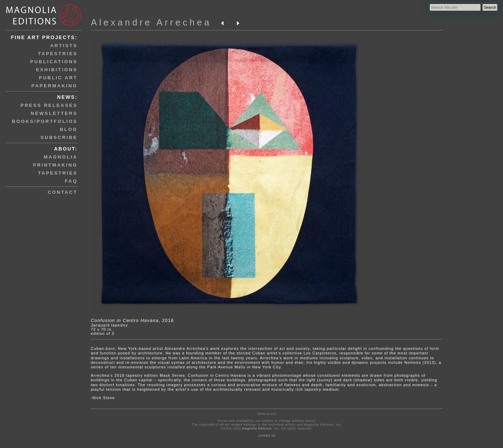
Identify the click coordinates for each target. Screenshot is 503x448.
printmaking (55, 165)
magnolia (61, 157)
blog (69, 129)
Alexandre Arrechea (151, 22)
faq (71, 181)
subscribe (59, 137)
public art (58, 78)
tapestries (58, 54)
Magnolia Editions (257, 428)
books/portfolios (45, 121)
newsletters (54, 113)
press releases (49, 105)
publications (54, 62)
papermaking (54, 86)
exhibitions (57, 70)
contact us (267, 435)
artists (64, 46)
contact (63, 192)
